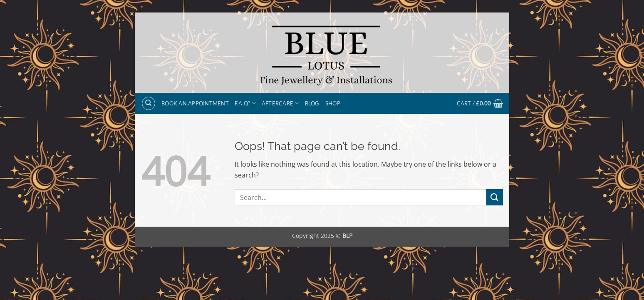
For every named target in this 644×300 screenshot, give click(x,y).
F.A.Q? (245, 103)
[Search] (149, 103)
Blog (312, 103)
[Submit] (495, 197)
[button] (480, 103)
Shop (333, 103)
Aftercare (280, 103)
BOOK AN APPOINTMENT (195, 103)
